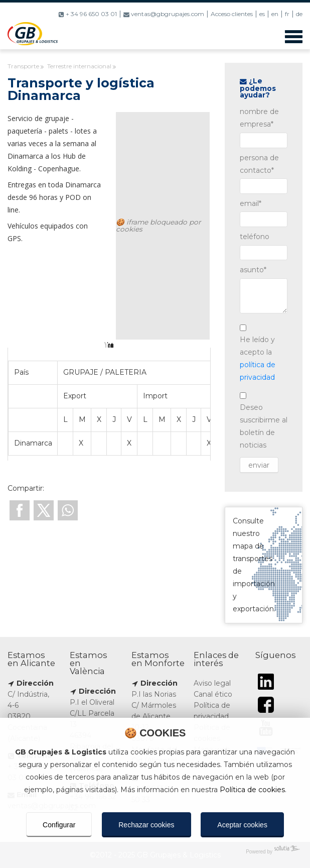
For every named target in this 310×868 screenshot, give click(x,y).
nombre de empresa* (259, 118)
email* (251, 203)
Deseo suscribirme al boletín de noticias (264, 426)
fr (287, 14)
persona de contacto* (259, 164)
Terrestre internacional (79, 66)
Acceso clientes (232, 14)
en (275, 14)
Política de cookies (252, 790)
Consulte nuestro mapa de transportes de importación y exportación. (264, 565)
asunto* (253, 270)
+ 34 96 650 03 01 (88, 14)
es (262, 14)
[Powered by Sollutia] (155, 852)
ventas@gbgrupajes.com (164, 14)
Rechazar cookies (146, 825)
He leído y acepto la (258, 358)
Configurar (59, 825)
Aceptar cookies (242, 825)
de (299, 14)
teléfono (255, 237)
